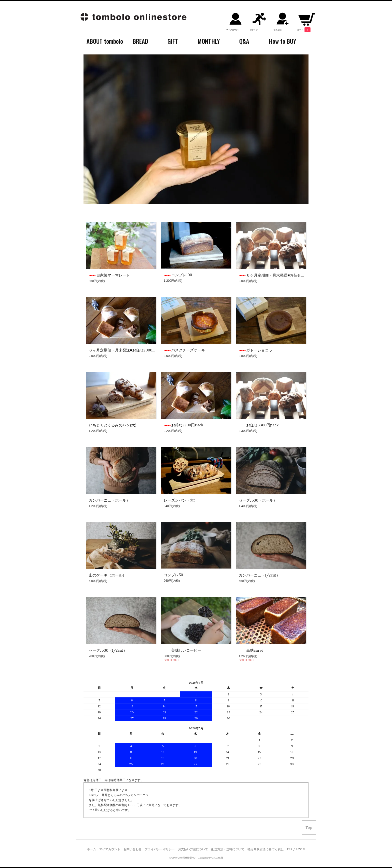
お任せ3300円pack (259, 425)
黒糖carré (251, 650)
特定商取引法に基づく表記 (265, 849)
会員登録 (277, 30)
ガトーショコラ (256, 350)
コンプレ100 (178, 275)
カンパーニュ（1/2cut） (259, 575)
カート (304, 30)
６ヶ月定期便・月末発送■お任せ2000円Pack (127, 350)
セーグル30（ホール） (258, 500)
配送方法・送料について (228, 849)
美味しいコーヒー (182, 650)
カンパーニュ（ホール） (109, 500)
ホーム (91, 849)
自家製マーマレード (109, 275)
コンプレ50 (173, 575)
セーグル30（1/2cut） (108, 650)
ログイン (254, 30)
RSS (289, 849)
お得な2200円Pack (183, 425)
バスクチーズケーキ (184, 350)
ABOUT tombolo (105, 41)
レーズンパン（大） (181, 500)
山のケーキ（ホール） (107, 575)
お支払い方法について (193, 849)
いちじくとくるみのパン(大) (112, 425)
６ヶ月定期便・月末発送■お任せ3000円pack (280, 275)
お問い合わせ (132, 849)
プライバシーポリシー (160, 849)
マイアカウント (233, 30)
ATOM (300, 849)
